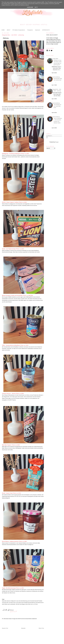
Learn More (30, 7)
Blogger (57, 142)
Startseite (23, 628)
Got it (36, 7)
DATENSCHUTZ (46, 30)
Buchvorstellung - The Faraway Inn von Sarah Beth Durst (57, 105)
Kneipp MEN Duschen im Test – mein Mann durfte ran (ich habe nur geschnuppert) (57, 62)
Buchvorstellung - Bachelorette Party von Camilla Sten (57, 79)
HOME (3, 30)
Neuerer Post (5, 628)
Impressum (37, 30)
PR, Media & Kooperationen (19, 30)
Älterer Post (41, 628)
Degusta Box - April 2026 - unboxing (57, 90)
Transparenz (30, 30)
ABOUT (9, 30)
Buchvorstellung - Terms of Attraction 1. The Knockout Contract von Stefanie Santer (57, 120)
